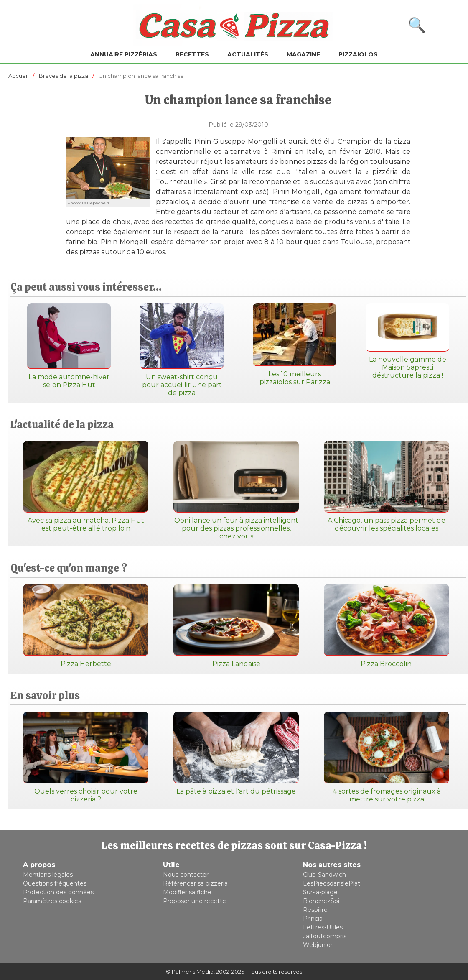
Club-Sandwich (324, 875)
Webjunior (318, 945)
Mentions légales (48, 875)
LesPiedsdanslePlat (332, 883)
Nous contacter (186, 875)
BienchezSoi (321, 901)
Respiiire (315, 910)
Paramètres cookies (52, 901)
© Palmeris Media (190, 972)
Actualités (248, 54)
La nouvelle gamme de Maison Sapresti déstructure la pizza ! (407, 341)
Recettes (192, 54)
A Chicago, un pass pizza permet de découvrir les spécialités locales (387, 486)
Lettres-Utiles (323, 927)
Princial (313, 919)
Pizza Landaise (236, 626)
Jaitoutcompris (325, 936)
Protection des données (58, 892)
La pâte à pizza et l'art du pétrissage (236, 753)
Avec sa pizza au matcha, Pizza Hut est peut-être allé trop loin (86, 486)
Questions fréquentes (55, 883)
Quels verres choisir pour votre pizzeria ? (86, 757)
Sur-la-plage (320, 892)
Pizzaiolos (358, 54)
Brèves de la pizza (64, 76)
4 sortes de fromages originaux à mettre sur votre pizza (387, 757)
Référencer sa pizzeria (195, 883)
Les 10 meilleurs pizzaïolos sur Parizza (295, 345)
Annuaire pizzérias (124, 54)
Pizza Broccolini (387, 626)
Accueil (18, 76)
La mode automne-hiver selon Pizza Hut (69, 346)
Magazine (303, 54)
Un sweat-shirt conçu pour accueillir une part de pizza (182, 350)
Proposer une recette (195, 901)
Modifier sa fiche (187, 892)
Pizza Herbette (86, 626)
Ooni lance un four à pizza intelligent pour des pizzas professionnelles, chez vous (236, 490)
